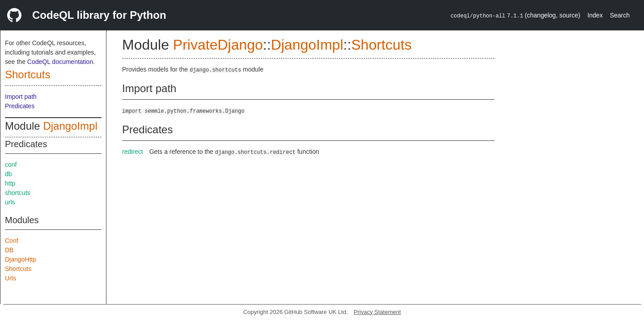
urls (10, 202)
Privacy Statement (377, 312)
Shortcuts (28, 74)
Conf (12, 241)
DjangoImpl (70, 126)
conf (11, 165)
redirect (133, 152)
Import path (21, 97)
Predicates (20, 106)
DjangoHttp (21, 259)
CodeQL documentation (60, 62)
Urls (11, 278)
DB (9, 250)
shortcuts (18, 193)
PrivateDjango (218, 45)
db (8, 174)
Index (595, 15)
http (10, 183)
